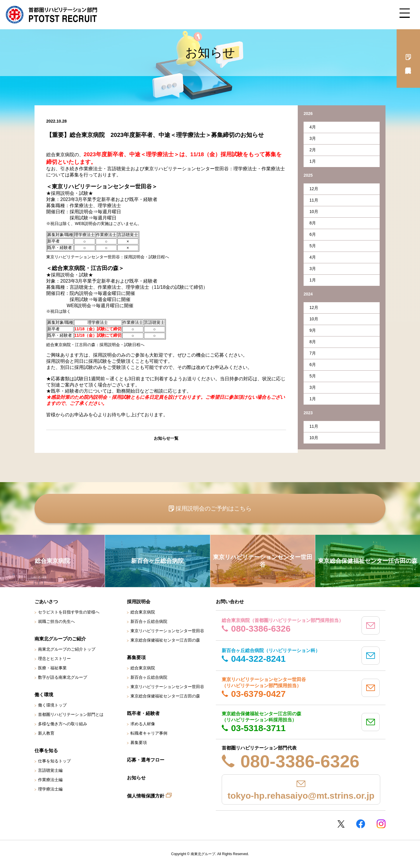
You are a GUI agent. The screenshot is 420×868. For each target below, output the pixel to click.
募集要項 (139, 742)
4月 (313, 127)
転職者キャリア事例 (149, 733)
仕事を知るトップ (54, 761)
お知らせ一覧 (166, 438)
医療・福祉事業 (52, 668)
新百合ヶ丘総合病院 (149, 621)
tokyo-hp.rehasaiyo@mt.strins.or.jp (301, 796)
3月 (313, 138)
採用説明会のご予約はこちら (214, 508)
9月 (313, 330)
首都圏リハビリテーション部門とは (71, 714)
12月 (314, 189)
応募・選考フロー (146, 760)
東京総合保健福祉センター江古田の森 (165, 640)
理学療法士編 (50, 789)
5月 (313, 246)
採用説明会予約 (408, 59)
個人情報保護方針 (146, 796)
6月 (313, 234)
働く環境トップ (52, 705)
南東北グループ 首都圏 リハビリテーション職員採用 (51, 15)
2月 (313, 150)
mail (371, 625)
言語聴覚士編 (50, 770)
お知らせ (136, 778)
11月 (314, 200)
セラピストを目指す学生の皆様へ (69, 612)
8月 (313, 223)
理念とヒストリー (54, 659)
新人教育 (46, 733)
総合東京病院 (143, 612)
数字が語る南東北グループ (63, 677)
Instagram (381, 824)
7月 (313, 353)
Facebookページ (361, 824)
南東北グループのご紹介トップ (67, 649)
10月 (314, 212)
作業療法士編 (50, 780)
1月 (313, 161)
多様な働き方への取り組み (63, 724)
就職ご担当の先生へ (56, 621)
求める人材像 (143, 724)
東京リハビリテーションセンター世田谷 (167, 631)
